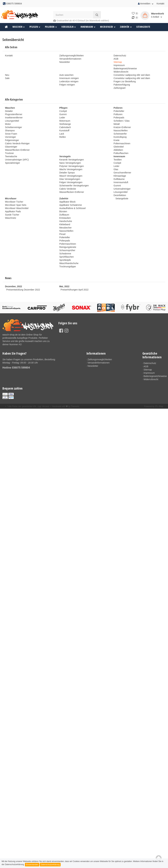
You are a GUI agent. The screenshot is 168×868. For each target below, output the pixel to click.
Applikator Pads (13, 211)
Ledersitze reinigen (69, 81)
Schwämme (65, 254)
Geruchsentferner (122, 173)
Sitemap (118, 62)
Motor (8, 124)
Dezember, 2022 (14, 286)
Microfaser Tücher (14, 202)
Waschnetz (11, 218)
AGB (116, 59)
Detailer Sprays (67, 173)
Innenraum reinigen (69, 78)
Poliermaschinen (122, 143)
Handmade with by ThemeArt (66, 407)
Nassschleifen (121, 130)
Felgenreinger (12, 140)
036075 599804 (21, 368)
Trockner (9, 153)
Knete (117, 140)
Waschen (19, 27)
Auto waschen (66, 75)
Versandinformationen (70, 59)
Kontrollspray (120, 137)
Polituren (118, 114)
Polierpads (119, 118)
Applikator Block (67, 202)
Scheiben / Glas (122, 121)
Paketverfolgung (122, 85)
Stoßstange (65, 124)
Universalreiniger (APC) (17, 160)
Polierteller (119, 111)
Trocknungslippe (68, 267)
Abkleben (118, 150)
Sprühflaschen (67, 257)
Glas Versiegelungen (70, 179)
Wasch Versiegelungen (71, 176)
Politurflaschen (121, 153)
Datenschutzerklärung (50, 865)
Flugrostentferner (14, 114)
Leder (62, 118)
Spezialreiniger (13, 163)
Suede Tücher (12, 215)
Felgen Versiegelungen (71, 182)
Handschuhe (66, 221)
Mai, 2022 (64, 286)
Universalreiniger (122, 189)
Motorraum (65, 121)
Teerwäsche (11, 156)
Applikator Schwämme (71, 205)
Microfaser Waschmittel (17, 208)
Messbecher (65, 228)
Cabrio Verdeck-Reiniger (17, 143)
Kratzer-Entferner (122, 127)
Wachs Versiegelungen (71, 169)
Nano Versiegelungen (70, 163)
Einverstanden (32, 865)
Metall (117, 124)
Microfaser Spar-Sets (16, 205)
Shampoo (10, 130)
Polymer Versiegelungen (72, 166)
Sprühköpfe (65, 260)
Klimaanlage (120, 176)
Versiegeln (69, 27)
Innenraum (88, 27)
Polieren (51, 27)
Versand (46, 407)
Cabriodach (65, 127)
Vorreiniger (11, 137)
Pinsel (62, 234)
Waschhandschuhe (69, 263)
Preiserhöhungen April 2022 (74, 290)
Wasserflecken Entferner (17, 150)
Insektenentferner (14, 118)
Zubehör (126, 27)
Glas (116, 169)
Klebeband (65, 224)
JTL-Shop (159, 407)
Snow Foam (11, 134)
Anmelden (146, 4)
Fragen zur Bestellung (125, 81)
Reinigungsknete (68, 247)
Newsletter (65, 62)
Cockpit (63, 111)
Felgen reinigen (67, 85)
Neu (7, 75)
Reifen (63, 137)
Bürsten (63, 211)
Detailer (9, 111)
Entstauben (65, 218)
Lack (62, 134)
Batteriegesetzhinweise (125, 68)
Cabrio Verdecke (68, 189)
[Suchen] (73, 15)
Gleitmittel (119, 147)
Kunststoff (64, 130)
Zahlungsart (119, 88)
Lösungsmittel (12, 121)
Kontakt (160, 4)
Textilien (118, 160)
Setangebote (143, 27)
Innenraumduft (121, 182)
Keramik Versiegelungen (72, 160)
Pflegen (35, 27)
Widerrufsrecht (121, 72)
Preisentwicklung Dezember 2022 (23, 290)
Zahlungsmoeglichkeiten (72, 56)
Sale (7, 78)
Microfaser (108, 27)
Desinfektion (120, 195)
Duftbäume (119, 179)
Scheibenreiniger (14, 127)
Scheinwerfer (120, 134)
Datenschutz (120, 56)
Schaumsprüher (67, 250)
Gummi (63, 114)
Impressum (119, 65)
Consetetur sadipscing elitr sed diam (132, 75)
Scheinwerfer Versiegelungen (74, 186)
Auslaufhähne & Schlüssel (73, 208)
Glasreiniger (11, 147)
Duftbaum (64, 215)
